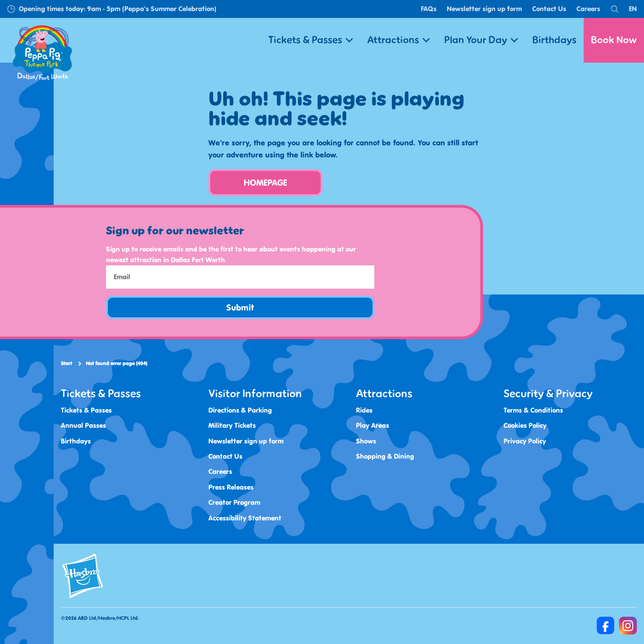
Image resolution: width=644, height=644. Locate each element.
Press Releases (231, 487)
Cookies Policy (525, 425)
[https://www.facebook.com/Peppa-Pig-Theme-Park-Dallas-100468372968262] (606, 626)
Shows (366, 441)
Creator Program (234, 502)
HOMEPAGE (265, 183)
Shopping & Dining (385, 456)
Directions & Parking (240, 410)
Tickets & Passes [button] (311, 40)
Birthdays (554, 40)
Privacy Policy (525, 441)
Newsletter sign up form (484, 9)
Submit (240, 307)
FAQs (429, 9)
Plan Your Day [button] (481, 40)
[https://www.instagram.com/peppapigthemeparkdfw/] (628, 626)
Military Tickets (232, 425)
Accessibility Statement (245, 518)
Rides (364, 410)
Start (66, 363)
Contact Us (549, 9)
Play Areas (373, 425)
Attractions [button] (398, 40)
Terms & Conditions (533, 410)
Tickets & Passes (86, 410)
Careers (588, 9)
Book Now (614, 40)
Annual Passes (83, 425)
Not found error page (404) (117, 363)
